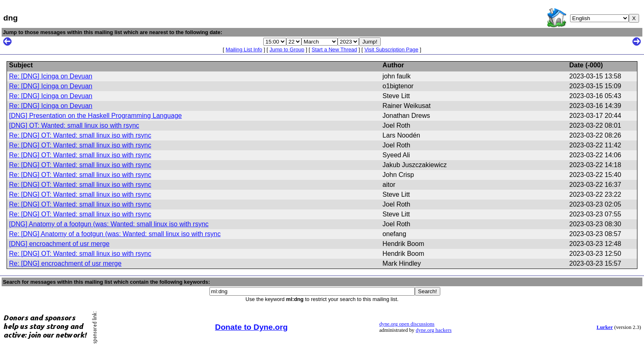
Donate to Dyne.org (252, 327)
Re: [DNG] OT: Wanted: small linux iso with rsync (80, 135)
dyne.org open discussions (407, 324)
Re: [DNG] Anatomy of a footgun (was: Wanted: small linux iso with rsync (115, 234)
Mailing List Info (244, 49)
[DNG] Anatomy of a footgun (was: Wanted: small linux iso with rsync (109, 224)
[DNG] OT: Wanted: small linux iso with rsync (74, 125)
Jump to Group (287, 49)
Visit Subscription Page (391, 49)
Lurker (605, 327)
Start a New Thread (335, 49)
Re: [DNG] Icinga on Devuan (51, 76)
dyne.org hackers (434, 330)
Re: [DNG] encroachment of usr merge (65, 263)
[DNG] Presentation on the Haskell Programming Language (95, 116)
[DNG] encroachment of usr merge (59, 244)
